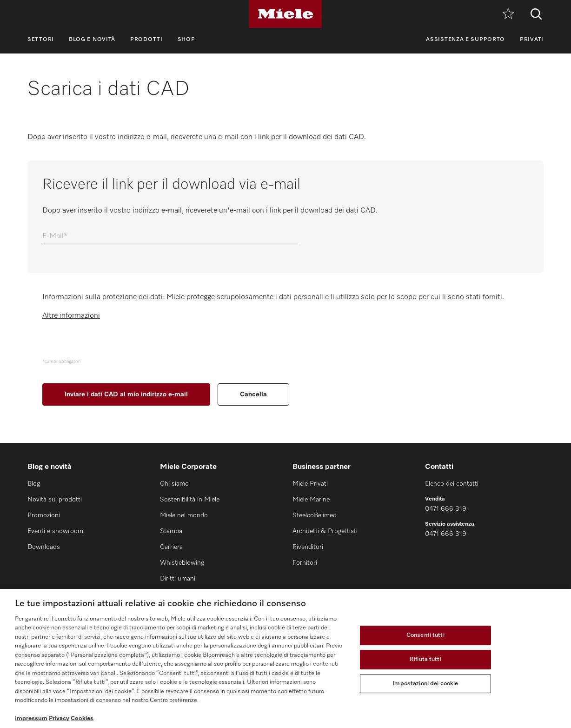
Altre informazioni (71, 316)
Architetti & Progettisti (325, 531)
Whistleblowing (182, 563)
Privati (532, 40)
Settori (41, 40)
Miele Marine (311, 500)
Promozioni (44, 515)
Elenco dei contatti (452, 484)
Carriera (171, 547)
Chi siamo (174, 484)
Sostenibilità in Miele (190, 500)
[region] (285, 658)
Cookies (82, 718)
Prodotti (146, 40)
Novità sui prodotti (55, 500)
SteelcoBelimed (315, 515)
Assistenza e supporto (465, 40)
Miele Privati (310, 484)
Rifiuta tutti (425, 659)
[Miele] (285, 14)
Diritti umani (178, 579)
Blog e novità (92, 40)
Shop (186, 40)
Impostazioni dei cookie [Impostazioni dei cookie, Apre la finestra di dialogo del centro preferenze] (425, 684)
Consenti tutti (425, 636)
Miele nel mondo (184, 515)
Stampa (171, 531)
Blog (34, 484)
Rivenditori (308, 547)
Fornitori (305, 563)
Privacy (59, 718)
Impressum (31, 718)
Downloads (44, 547)
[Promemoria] (508, 14)
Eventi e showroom (55, 531)
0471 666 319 (446, 509)
